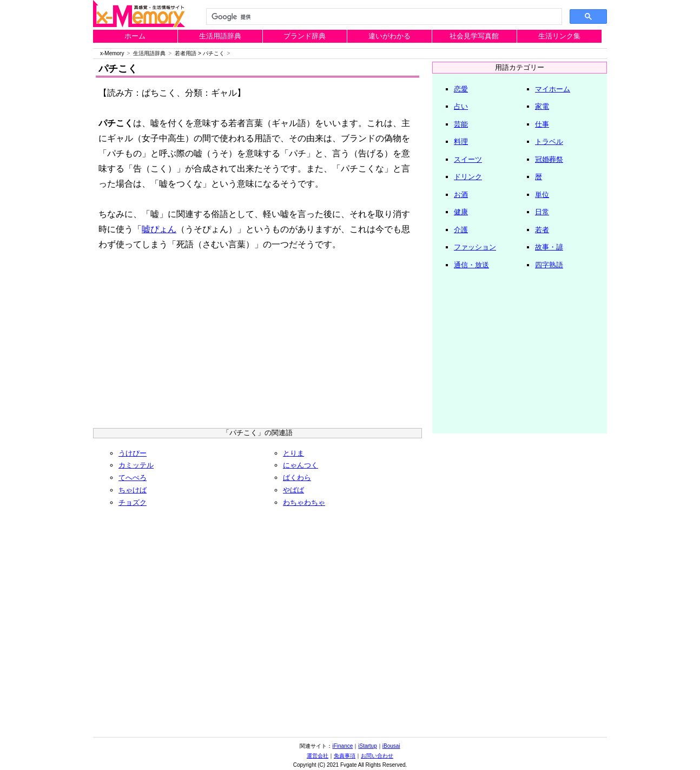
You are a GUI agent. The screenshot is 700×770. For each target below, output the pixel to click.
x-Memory (112, 53)
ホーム (135, 36)
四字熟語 (549, 265)
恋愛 (461, 89)
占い (461, 106)
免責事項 (345, 756)
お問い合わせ (377, 756)
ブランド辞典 (305, 36)
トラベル (549, 142)
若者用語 (186, 53)
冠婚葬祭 (549, 159)
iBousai (391, 746)
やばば (293, 490)
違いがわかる (389, 36)
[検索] (383, 17)
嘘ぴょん (159, 229)
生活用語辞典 (220, 36)
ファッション (475, 247)
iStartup (367, 746)
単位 (542, 195)
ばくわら (297, 478)
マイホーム (553, 89)
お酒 (461, 195)
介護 (461, 230)
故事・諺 (549, 247)
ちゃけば (133, 490)
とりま (293, 453)
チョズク (133, 502)
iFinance (342, 746)
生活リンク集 (559, 36)
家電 (542, 106)
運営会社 (318, 756)
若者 (542, 230)
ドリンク (468, 177)
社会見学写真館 (474, 36)
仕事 (542, 124)
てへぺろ (133, 478)
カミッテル (136, 465)
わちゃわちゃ (304, 502)
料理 (461, 142)
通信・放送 (471, 265)
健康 (461, 212)
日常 (542, 212)
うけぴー (133, 453)
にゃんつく (301, 465)
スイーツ (468, 159)
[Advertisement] (257, 344)
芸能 (461, 124)
